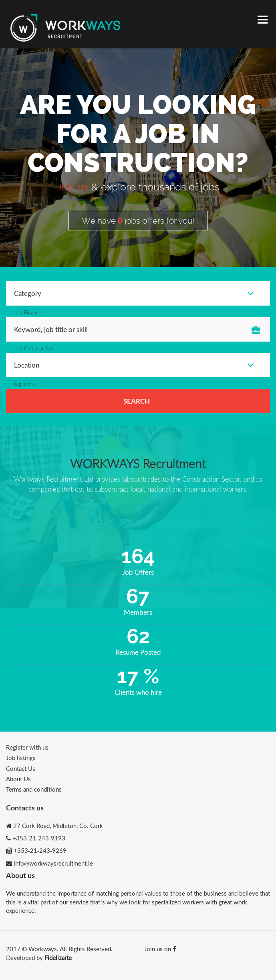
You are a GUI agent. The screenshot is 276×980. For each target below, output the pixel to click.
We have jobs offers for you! (138, 220)
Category (134, 293)
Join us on (160, 949)
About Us (18, 779)
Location (134, 365)
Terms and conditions (34, 789)
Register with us (27, 747)
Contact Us (21, 768)
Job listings (21, 758)
